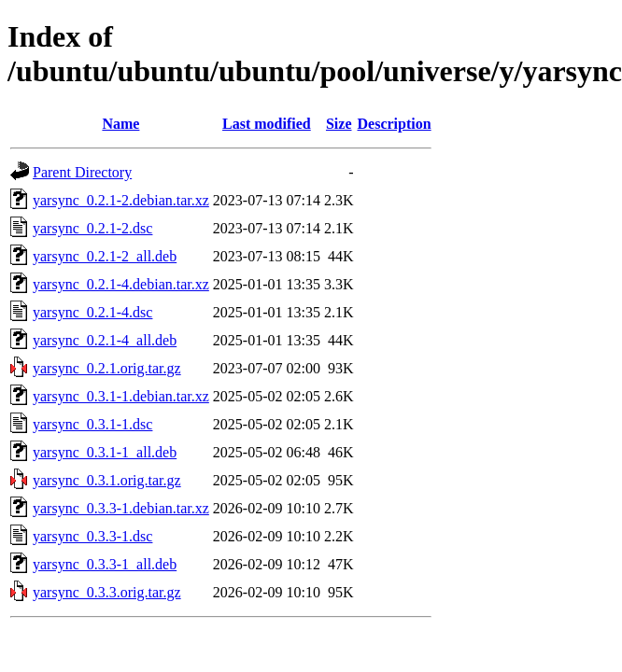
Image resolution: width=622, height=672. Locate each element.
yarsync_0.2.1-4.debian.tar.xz (121, 284)
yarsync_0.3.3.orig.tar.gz (107, 592)
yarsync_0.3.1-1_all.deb (105, 452)
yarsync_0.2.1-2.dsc (92, 228)
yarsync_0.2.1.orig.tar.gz (107, 368)
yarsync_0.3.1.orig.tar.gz (107, 480)
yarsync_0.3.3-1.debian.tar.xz (121, 508)
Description (395, 124)
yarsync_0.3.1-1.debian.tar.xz (121, 396)
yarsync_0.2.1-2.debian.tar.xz (121, 200)
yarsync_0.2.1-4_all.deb (105, 340)
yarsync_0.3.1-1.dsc (92, 424)
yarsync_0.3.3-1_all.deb (105, 564)
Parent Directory (82, 172)
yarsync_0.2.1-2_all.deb (105, 256)
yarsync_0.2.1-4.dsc (92, 312)
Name (120, 124)
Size (339, 124)
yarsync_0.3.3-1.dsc (92, 536)
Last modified (267, 124)
